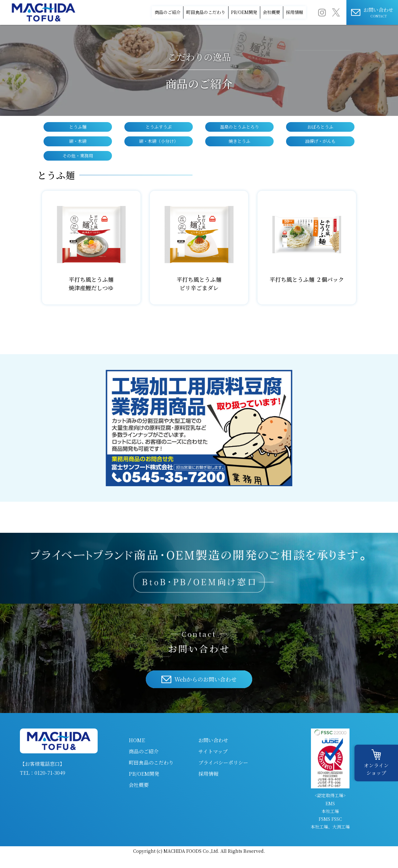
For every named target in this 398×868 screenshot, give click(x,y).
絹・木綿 (78, 151)
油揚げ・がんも (320, 151)
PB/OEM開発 (212, 5)
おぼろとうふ (320, 135)
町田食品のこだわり (156, 5)
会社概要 (255, 5)
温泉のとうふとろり (239, 135)
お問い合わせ (213, 752)
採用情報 (292, 5)
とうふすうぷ (159, 135)
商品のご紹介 (101, 5)
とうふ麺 (78, 135)
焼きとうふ (239, 151)
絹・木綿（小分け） (159, 151)
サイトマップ (213, 763)
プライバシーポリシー (223, 775)
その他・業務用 (78, 167)
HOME (137, 752)
